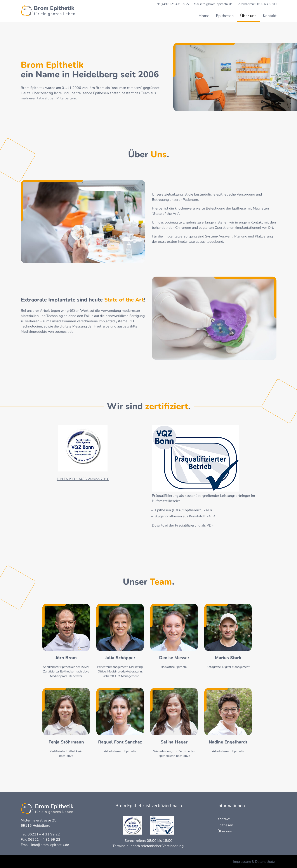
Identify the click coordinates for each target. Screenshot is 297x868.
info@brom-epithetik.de (50, 845)
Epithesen (225, 16)
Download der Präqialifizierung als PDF (183, 525)
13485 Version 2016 (92, 479)
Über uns (248, 16)
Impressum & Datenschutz (254, 862)
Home (204, 16)
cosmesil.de (64, 332)
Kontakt (270, 16)
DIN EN (63, 479)
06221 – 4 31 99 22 (44, 834)
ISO (72, 479)
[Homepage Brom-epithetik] (48, 11)
